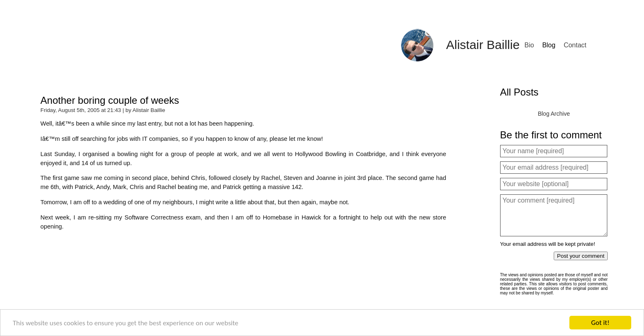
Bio (529, 45)
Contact (575, 45)
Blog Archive (554, 114)
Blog (549, 45)
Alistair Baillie (483, 45)
